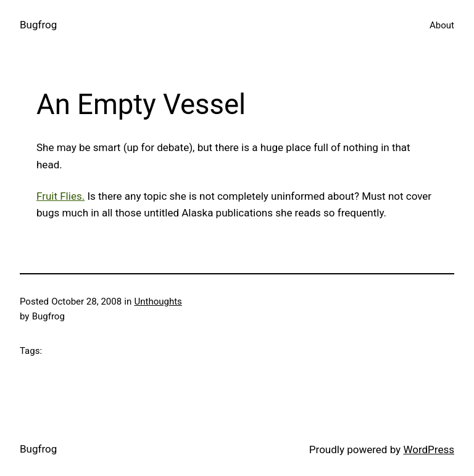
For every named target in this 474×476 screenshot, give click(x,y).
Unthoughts (158, 302)
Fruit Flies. (60, 196)
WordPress (429, 449)
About (442, 25)
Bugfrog (38, 25)
